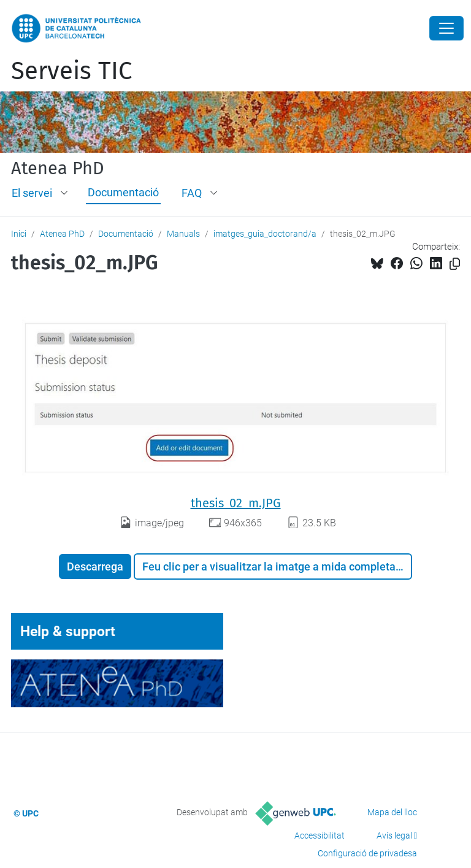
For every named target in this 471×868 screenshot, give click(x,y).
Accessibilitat (320, 835)
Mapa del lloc (392, 812)
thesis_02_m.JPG (236, 503)
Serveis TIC (71, 71)
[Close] (446, 28)
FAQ (192, 193)
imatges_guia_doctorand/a (265, 234)
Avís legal (394, 835)
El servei (32, 193)
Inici (19, 234)
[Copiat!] (455, 264)
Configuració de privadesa (367, 853)
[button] (65, 193)
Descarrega (95, 567)
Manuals (183, 234)
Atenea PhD (58, 169)
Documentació (123, 192)
